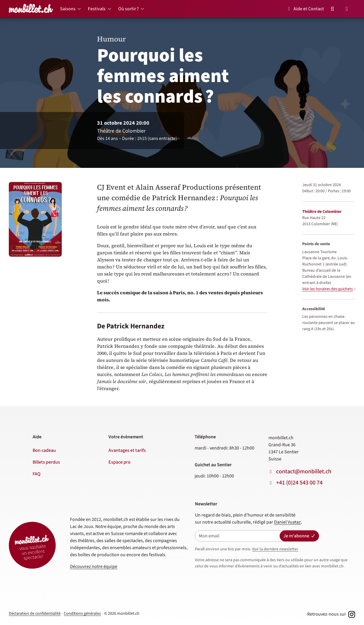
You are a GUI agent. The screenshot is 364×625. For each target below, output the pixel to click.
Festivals (97, 9)
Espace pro (120, 462)
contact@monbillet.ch (304, 472)
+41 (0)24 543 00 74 (299, 483)
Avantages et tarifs (127, 450)
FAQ (37, 474)
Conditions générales (82, 614)
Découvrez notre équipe (94, 566)
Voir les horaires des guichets (328, 289)
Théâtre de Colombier (322, 212)
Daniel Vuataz (287, 522)
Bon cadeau (44, 450)
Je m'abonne (299, 536)
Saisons (68, 9)
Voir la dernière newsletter (275, 549)
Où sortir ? (128, 9)
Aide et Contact (305, 9)
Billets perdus (46, 462)
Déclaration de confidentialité (35, 614)
